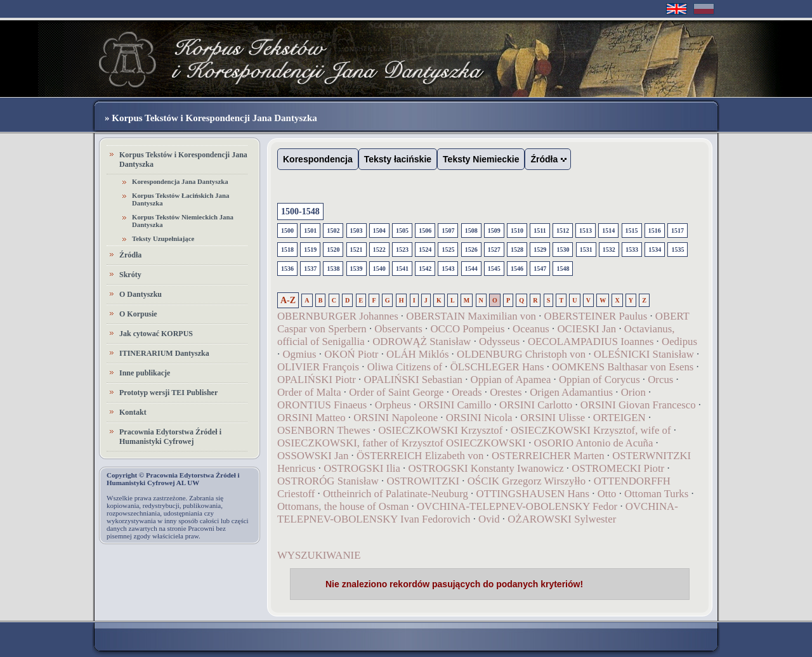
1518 (287, 250)
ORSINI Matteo (311, 418)
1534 (655, 250)
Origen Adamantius (571, 392)
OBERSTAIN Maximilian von (471, 316)
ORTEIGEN (619, 418)
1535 (678, 250)
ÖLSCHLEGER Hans (497, 367)
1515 (632, 231)
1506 (425, 231)
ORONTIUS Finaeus (322, 405)
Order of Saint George (396, 392)
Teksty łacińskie (398, 159)
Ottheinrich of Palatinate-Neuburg (396, 494)
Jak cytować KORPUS (156, 334)
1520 (333, 250)
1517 (678, 231)
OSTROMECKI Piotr (618, 468)
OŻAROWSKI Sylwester (562, 519)
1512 (563, 231)
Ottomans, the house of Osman (343, 506)
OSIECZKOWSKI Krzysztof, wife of (591, 430)
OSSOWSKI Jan (313, 456)
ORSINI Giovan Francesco (638, 405)
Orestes (506, 392)
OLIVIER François (318, 367)
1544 (471, 269)
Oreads (467, 392)
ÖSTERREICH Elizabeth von (420, 456)
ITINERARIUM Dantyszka (164, 353)
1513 (586, 231)
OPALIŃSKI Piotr (317, 380)
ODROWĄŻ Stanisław (422, 342)
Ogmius (299, 354)
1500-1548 (300, 211)
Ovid (489, 519)
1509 (494, 231)
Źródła (130, 255)
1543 (448, 269)
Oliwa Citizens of (405, 367)
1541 (402, 269)
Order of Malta (309, 392)
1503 (357, 231)
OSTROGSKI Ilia (362, 468)
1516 (655, 231)
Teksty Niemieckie (481, 159)
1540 (379, 269)
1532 (609, 250)
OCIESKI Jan (586, 329)
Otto (607, 494)
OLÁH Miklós (417, 354)
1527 (494, 250)
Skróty (130, 275)
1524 (425, 250)
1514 (608, 231)
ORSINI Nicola (479, 418)
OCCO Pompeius (467, 329)
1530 (563, 250)
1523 (402, 250)
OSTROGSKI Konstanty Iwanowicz (486, 468)
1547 (540, 269)
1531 (586, 250)
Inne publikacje (145, 373)
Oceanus (531, 329)
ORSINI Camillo (455, 405)
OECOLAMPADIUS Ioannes (591, 342)
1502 (333, 231)
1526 (471, 250)
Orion (633, 392)
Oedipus (679, 342)
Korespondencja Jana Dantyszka (180, 181)
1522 (379, 250)
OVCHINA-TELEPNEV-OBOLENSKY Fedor (517, 506)
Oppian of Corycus (599, 380)
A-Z (288, 300)
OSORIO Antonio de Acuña (594, 443)
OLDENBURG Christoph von (521, 354)
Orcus (660, 380)
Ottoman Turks (656, 494)
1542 (425, 269)
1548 (563, 269)
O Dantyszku (141, 294)
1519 (310, 250)
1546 (517, 269)
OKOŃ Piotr (353, 354)
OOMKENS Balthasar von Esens (623, 367)
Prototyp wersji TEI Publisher (168, 393)
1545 (494, 269)
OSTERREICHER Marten (548, 456)
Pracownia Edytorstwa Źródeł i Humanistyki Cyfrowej (170, 437)
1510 (517, 231)
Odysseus (499, 342)
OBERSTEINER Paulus (596, 316)
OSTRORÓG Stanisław (328, 481)
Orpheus (393, 405)
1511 (540, 231)
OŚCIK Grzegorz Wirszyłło (527, 481)
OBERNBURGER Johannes (338, 316)
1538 (333, 269)
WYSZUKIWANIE (319, 555)
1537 (310, 269)
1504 (379, 231)
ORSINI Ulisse (553, 418)
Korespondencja (318, 159)
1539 (357, 269)
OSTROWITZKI (423, 481)
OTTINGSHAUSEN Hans (533, 494)
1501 (310, 231)
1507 (448, 231)
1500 (287, 231)
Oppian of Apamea (511, 380)
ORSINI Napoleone (396, 418)
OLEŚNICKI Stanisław (644, 354)
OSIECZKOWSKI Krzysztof (440, 430)
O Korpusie (138, 314)
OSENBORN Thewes (324, 430)
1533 (632, 250)
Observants (398, 329)
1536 (287, 269)
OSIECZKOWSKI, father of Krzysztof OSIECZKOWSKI (402, 443)
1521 (357, 250)
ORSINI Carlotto (536, 405)
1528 (517, 250)
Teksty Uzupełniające (163, 238)
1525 (448, 250)
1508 (471, 231)
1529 (540, 250)
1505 (402, 231)
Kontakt (133, 412)
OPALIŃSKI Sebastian (413, 380)
